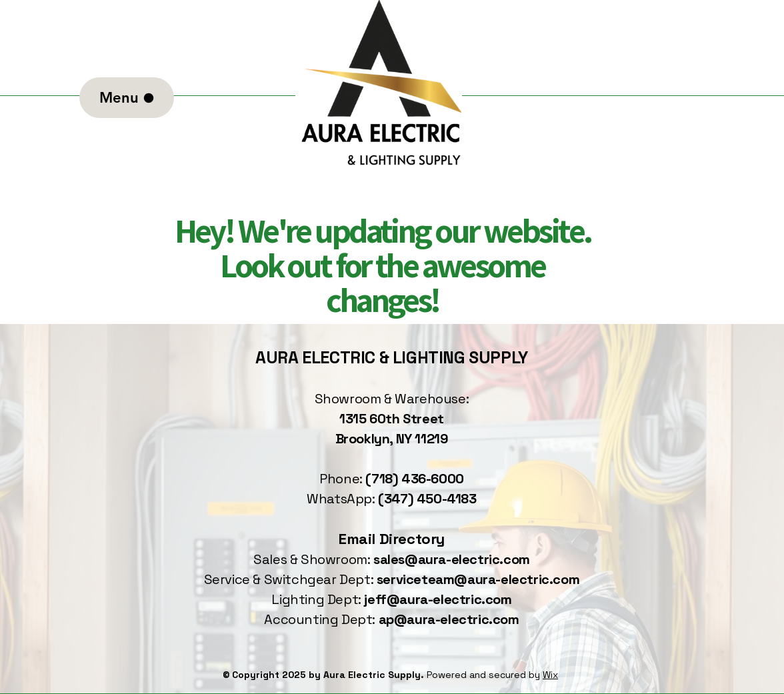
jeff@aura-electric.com (438, 599)
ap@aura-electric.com (449, 619)
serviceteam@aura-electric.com (478, 579)
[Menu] (127, 98)
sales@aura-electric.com (452, 559)
